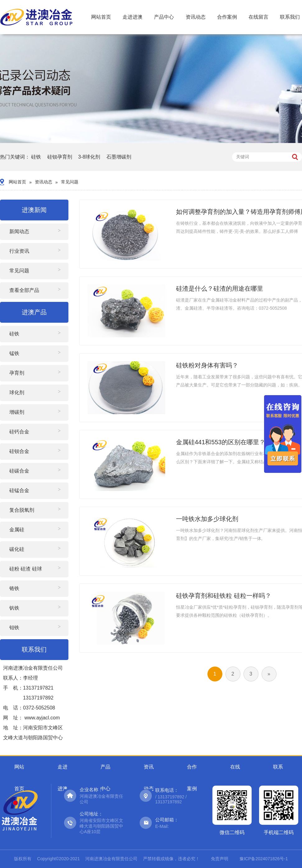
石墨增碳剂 (119, 157)
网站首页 (101, 17)
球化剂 (17, 392)
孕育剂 (17, 373)
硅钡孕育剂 (60, 157)
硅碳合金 (19, 471)
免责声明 (220, 859)
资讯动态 (196, 17)
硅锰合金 (19, 490)
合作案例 (227, 17)
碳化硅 (17, 549)
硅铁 (36, 157)
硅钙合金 (19, 432)
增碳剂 (17, 412)
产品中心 (164, 17)
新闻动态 (19, 231)
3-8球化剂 (89, 157)
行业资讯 (19, 251)
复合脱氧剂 (22, 510)
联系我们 (290, 17)
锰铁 (14, 353)
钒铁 (14, 608)
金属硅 (17, 530)
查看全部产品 (24, 290)
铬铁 (14, 588)
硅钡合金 (19, 451)
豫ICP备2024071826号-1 (264, 859)
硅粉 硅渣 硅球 (26, 569)
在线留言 (258, 17)
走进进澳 (132, 17)
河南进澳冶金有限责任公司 (111, 859)
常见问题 (70, 182)
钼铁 (14, 628)
